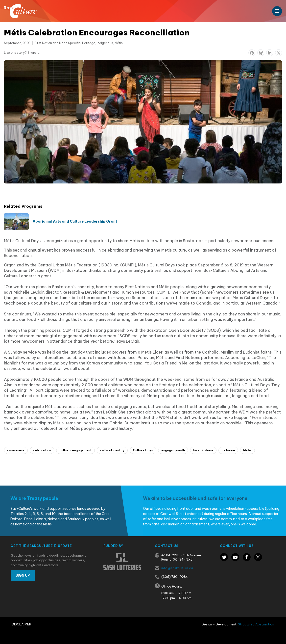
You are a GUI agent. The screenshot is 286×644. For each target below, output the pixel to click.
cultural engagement (75, 450)
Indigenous (105, 43)
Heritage (89, 43)
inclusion (228, 450)
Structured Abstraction (256, 624)
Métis (119, 43)
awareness (16, 450)
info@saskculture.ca (177, 568)
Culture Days (143, 450)
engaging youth (173, 450)
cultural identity (112, 450)
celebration (42, 450)
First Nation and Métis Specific (58, 43)
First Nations (203, 450)
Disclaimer (22, 624)
